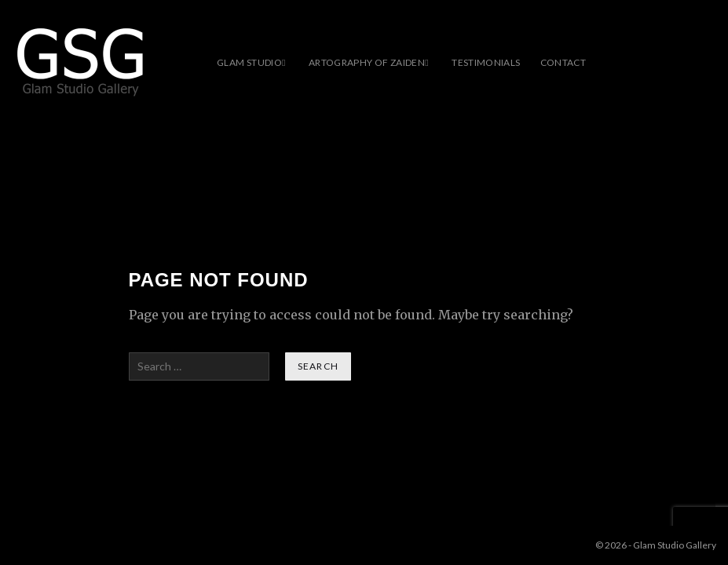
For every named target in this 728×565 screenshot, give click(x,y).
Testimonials (486, 62)
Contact (563, 62)
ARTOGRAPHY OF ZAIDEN (367, 62)
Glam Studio (249, 62)
